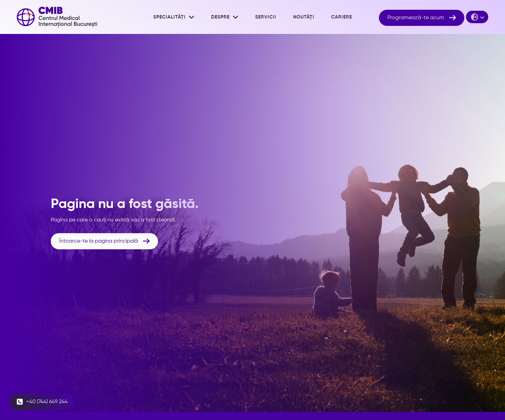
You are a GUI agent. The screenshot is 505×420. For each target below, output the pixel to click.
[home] (57, 17)
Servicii (266, 17)
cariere (342, 17)
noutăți (304, 17)
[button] (174, 17)
